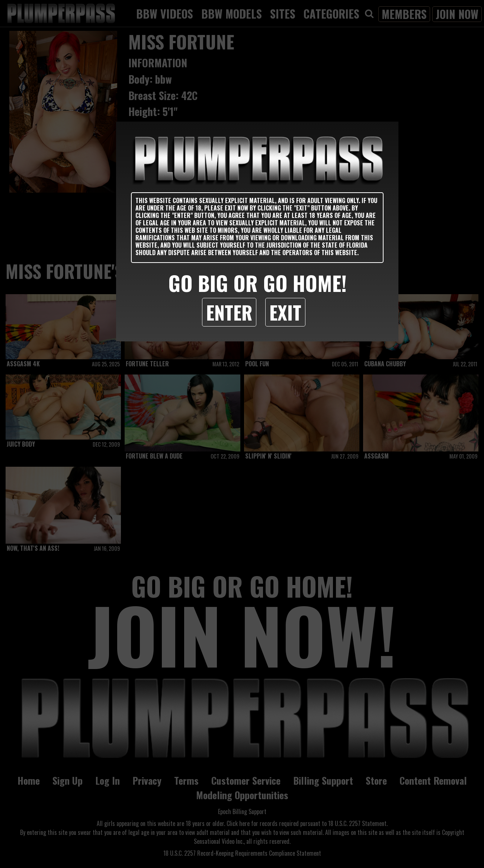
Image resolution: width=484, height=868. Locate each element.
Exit (285, 312)
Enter (229, 312)
